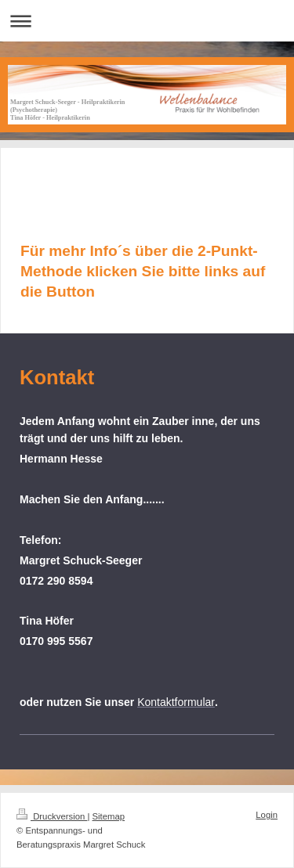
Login (267, 815)
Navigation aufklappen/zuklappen (147, 21)
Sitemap (109, 816)
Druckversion (52, 816)
